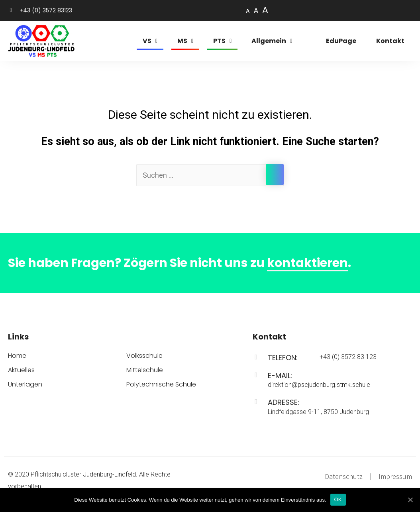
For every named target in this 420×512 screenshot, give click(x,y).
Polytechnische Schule (161, 384)
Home (17, 356)
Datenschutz (344, 477)
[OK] (410, 500)
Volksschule (144, 356)
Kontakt (390, 41)
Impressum (395, 477)
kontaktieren (307, 263)
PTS (222, 41)
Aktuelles (21, 370)
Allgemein (272, 41)
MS (185, 41)
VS (150, 41)
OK (338, 499)
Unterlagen (25, 384)
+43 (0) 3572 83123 (46, 10)
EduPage (341, 41)
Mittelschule (145, 370)
